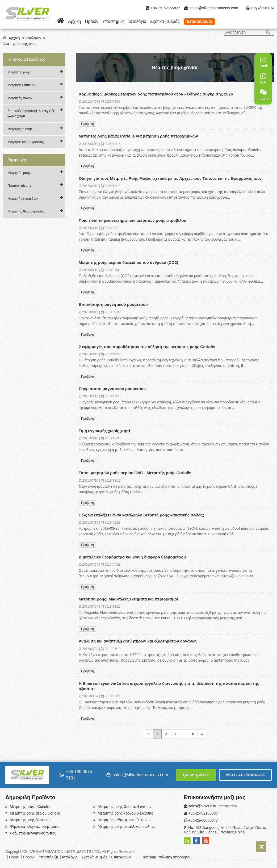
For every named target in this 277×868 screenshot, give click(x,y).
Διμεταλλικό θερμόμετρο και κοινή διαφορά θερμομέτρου (132, 557)
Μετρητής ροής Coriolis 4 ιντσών (124, 807)
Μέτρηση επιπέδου (22, 85)
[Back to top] (261, 847)
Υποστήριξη (114, 21)
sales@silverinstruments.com (214, 8)
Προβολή (87, 124)
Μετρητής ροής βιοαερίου (30, 820)
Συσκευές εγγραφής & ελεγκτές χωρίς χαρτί (31, 113)
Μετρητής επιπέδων (23, 199)
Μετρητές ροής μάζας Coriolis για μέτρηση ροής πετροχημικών (138, 136)
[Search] (268, 32)
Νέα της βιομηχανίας (20, 44)
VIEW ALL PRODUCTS (245, 775)
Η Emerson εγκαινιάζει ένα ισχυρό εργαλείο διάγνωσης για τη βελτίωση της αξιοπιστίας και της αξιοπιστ (169, 686)
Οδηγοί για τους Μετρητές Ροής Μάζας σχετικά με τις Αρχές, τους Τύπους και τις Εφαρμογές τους (170, 178)
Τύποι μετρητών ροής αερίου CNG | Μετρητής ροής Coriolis (135, 473)
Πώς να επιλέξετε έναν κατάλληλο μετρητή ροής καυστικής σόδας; (141, 515)
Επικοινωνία (200, 21)
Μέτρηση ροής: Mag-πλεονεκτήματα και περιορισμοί (128, 599)
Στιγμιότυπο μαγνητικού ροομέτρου (112, 389)
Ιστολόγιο (137, 21)
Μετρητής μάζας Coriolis (29, 807)
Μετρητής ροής (19, 72)
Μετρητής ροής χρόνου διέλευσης (125, 813)
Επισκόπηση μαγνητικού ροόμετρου (113, 304)
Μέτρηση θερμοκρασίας (26, 142)
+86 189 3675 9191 (76, 775)
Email (263, 62)
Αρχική (75, 21)
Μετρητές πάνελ (20, 98)
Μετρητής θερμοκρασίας (26, 211)
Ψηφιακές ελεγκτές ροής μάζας (35, 827)
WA (263, 78)
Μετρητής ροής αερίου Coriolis (34, 813)
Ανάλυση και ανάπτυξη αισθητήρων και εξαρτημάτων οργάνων (138, 641)
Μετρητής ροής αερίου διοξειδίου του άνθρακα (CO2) (128, 262)
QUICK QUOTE (196, 775)
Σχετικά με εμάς (165, 21)
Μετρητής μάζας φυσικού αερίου (124, 820)
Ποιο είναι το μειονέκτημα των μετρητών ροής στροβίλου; (133, 220)
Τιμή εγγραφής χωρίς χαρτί (104, 431)
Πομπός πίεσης (19, 185)
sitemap (150, 857)
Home (14, 857)
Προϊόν (92, 21)
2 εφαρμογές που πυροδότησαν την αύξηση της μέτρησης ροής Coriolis (147, 347)
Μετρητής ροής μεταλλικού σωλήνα (126, 827)
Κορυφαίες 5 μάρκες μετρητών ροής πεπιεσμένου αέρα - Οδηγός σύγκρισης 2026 (156, 94)
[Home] (61, 21)
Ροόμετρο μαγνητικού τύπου (33, 833)
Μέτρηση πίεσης (20, 129)
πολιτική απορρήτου (175, 857)
